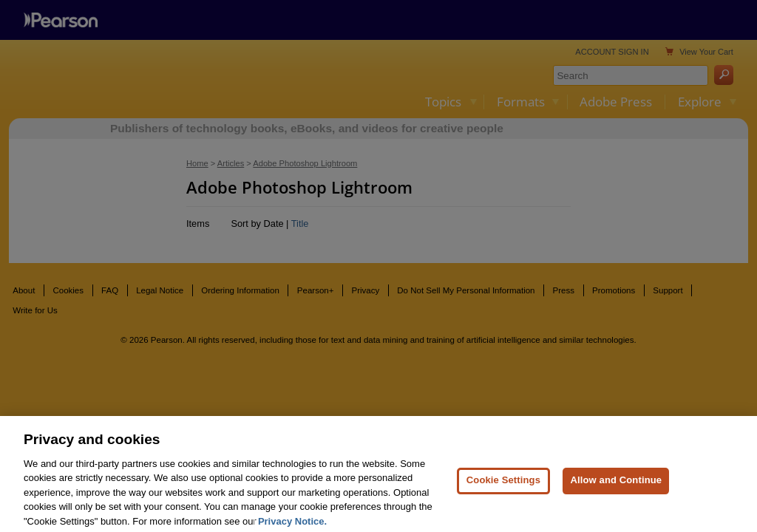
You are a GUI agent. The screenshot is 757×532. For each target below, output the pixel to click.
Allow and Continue (616, 490)
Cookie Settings (503, 490)
